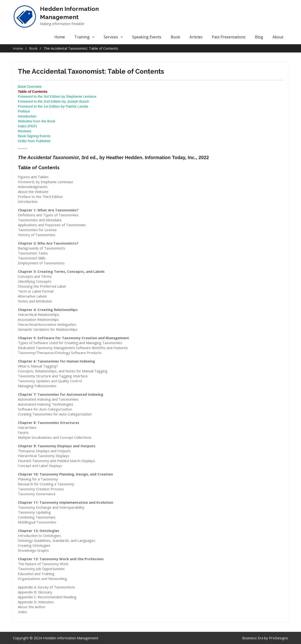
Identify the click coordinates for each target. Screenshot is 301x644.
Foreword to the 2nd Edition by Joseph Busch (53, 101)
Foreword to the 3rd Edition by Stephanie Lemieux (57, 96)
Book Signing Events (34, 136)
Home (60, 37)
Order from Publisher (34, 141)
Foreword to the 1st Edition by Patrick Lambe (53, 106)
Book (175, 37)
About (278, 37)
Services (111, 37)
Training (82, 37)
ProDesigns (279, 638)
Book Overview (30, 87)
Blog (259, 37)
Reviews (25, 131)
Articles (196, 37)
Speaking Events (147, 37)
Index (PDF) (27, 126)
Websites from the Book (37, 121)
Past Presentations (229, 37)
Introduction (27, 116)
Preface (24, 111)
